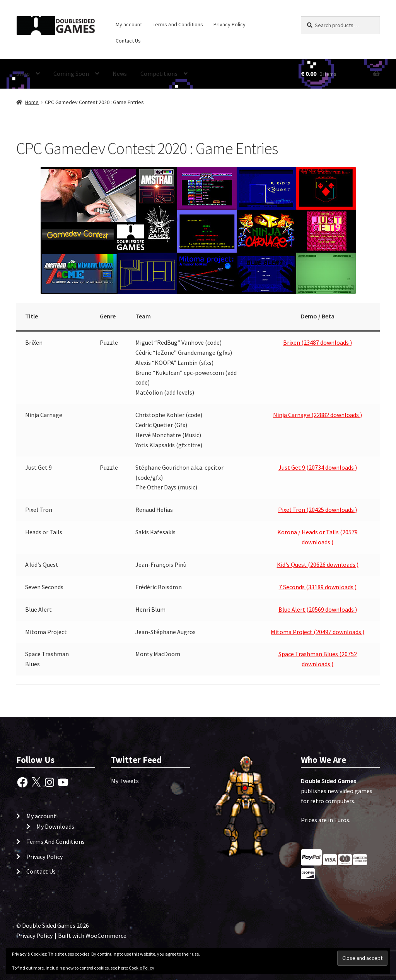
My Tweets (125, 781)
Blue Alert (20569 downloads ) (318, 609)
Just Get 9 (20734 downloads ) (318, 467)
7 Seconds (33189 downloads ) (318, 587)
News (120, 74)
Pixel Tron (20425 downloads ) (317, 510)
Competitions (159, 74)
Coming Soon (71, 74)
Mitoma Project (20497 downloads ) (317, 632)
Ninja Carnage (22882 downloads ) (317, 415)
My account (129, 24)
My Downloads (55, 826)
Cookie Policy (142, 968)
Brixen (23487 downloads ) (317, 342)
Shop (23, 74)
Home (32, 102)
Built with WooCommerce (92, 936)
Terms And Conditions (178, 24)
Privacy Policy (230, 24)
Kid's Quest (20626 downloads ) (318, 564)
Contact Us (128, 41)
